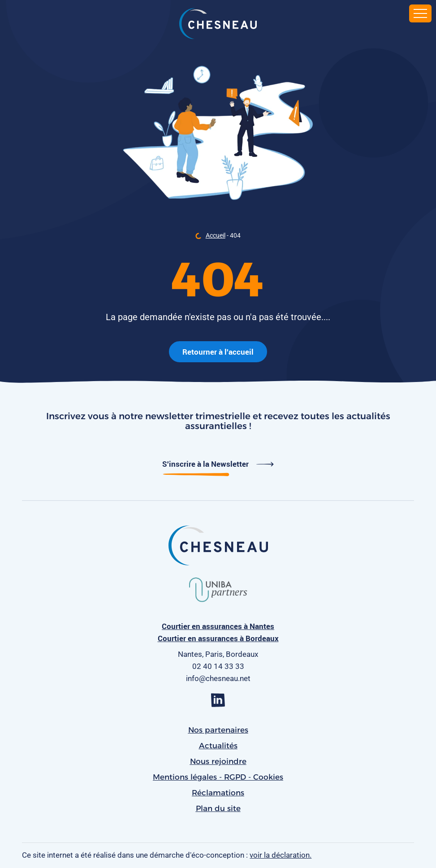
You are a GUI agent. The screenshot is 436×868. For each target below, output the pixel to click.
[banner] (218, 25)
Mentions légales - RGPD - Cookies (218, 777)
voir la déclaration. (281, 855)
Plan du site (218, 808)
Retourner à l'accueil (218, 352)
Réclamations (218, 793)
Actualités (218, 746)
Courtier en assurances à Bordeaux (218, 638)
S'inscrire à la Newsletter (218, 464)
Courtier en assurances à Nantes (218, 626)
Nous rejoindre (218, 761)
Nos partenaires (218, 730)
